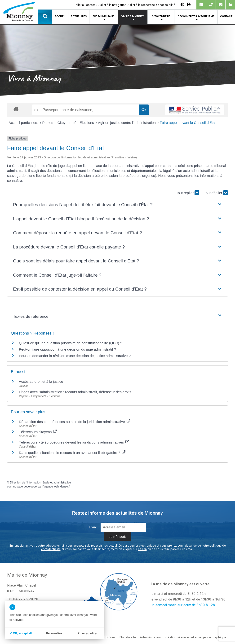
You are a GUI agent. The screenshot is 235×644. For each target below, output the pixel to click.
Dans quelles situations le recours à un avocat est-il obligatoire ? (72, 453)
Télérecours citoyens (38, 432)
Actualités (79, 16)
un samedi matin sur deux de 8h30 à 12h (183, 605)
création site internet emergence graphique (196, 637)
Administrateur (150, 637)
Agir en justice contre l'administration (127, 123)
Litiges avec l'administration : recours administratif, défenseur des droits (75, 392)
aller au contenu (86, 5)
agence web (51, 487)
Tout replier (188, 193)
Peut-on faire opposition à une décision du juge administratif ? (67, 349)
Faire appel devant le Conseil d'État (188, 123)
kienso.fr (65, 487)
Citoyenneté (161, 16)
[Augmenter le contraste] (182, 5)
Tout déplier (216, 193)
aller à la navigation (113, 5)
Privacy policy (87, 633)
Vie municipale (104, 16)
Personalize (54, 633)
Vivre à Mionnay (133, 16)
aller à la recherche (142, 5)
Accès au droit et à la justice (41, 381)
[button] (45, 17)
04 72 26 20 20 (26, 599)
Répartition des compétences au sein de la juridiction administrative (75, 422)
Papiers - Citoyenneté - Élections (69, 123)
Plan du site (128, 637)
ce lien (142, 549)
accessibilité (166, 5)
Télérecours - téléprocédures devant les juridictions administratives (74, 442)
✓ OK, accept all (21, 633)
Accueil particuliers (24, 123)
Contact (226, 16)
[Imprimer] (189, 5)
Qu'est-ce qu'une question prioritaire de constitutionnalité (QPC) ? (71, 343)
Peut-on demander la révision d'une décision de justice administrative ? (75, 356)
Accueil (60, 16)
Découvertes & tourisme (196, 16)
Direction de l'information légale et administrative (40, 483)
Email (93, 527)
